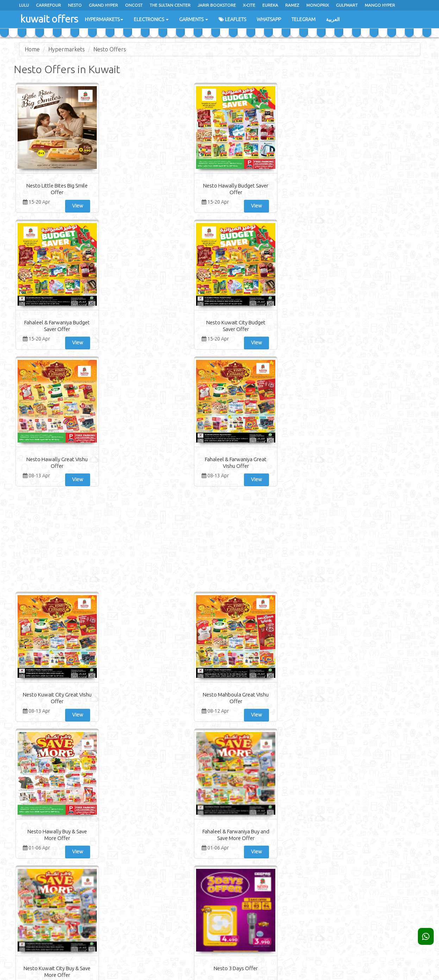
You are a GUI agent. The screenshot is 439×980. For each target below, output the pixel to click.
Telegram (302, 19)
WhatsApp (268, 19)
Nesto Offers (110, 49)
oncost (134, 5)
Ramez (292, 5)
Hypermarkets (103, 19)
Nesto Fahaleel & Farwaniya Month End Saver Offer (254, 565)
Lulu (24, 5)
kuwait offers (46, 17)
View (66, 206)
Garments (193, 19)
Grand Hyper (103, 5)
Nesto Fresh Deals (48, 558)
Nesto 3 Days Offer (391, 421)
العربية (332, 19)
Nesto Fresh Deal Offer (391, 695)
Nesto (75, 5)
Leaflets (231, 19)
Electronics (150, 19)
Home (32, 49)
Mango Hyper (380, 5)
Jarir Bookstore (217, 5)
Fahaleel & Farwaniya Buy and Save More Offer (254, 428)
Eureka (270, 5)
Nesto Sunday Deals (48, 695)
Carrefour (48, 5)
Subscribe (374, 864)
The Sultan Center (170, 5)
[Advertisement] (220, 267)
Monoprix (318, 5)
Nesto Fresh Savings (391, 558)
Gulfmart (347, 5)
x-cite (249, 5)
